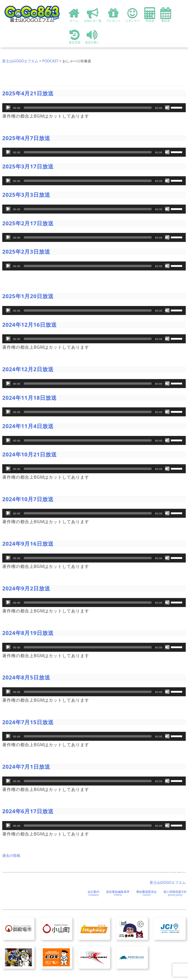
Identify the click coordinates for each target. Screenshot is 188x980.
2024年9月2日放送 (26, 588)
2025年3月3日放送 (26, 195)
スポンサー (133, 15)
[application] (94, 108)
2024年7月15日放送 (28, 722)
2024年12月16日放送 (29, 325)
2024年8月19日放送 (28, 633)
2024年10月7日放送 (28, 499)
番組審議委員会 (146, 893)
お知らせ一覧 (93, 15)
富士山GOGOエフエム (20, 61)
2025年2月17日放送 (28, 223)
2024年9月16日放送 (28, 544)
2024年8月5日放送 (26, 677)
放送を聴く (92, 37)
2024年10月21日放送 (29, 454)
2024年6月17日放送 (28, 811)
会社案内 (93, 893)
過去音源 (75, 37)
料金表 (150, 15)
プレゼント (113, 15)
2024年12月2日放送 (28, 369)
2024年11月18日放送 (29, 398)
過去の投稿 (11, 855)
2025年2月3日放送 (26, 251)
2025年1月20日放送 (28, 296)
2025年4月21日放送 (28, 93)
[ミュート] (167, 108)
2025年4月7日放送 (26, 138)
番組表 (166, 15)
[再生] (8, 108)
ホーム (74, 15)
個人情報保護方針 (175, 893)
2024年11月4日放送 (28, 426)
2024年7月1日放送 (26, 767)
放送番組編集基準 (118, 893)
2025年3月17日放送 (28, 166)
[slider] (88, 108)
